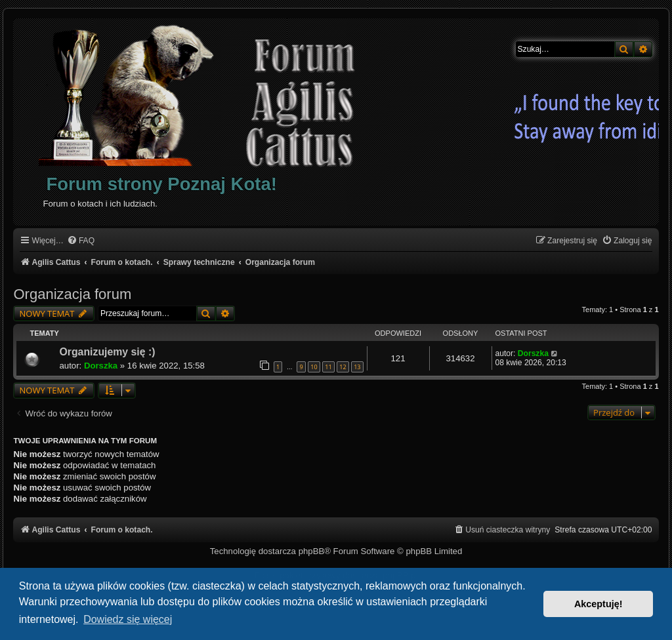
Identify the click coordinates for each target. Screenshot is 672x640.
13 (357, 367)
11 (328, 367)
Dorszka (101, 366)
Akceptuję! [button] (598, 604)
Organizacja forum (72, 294)
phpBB (312, 551)
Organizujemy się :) (107, 352)
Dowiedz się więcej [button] (128, 619)
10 (314, 367)
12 (343, 367)
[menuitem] (81, 241)
